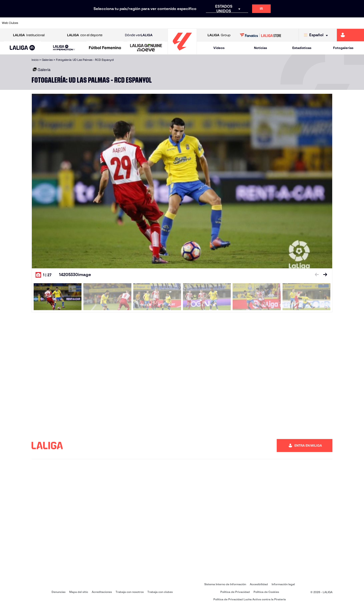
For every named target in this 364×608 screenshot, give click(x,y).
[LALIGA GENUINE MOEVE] (146, 48)
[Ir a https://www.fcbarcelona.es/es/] (118, 23)
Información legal (283, 584)
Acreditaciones (102, 592)
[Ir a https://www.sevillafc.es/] (324, 23)
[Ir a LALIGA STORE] (261, 35)
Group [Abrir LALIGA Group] (219, 35)
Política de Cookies (266, 592)
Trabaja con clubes (160, 592)
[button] (22, 48)
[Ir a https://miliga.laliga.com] (350, 35)
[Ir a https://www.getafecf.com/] (135, 23)
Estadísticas (302, 48)
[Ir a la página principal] (182, 52)
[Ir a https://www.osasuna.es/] (66, 23)
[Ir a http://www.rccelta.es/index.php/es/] (204, 23)
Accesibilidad (259, 584)
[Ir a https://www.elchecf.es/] (101, 23)
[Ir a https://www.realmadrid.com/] (273, 23)
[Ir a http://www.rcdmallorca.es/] (238, 23)
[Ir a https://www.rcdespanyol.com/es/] (221, 23)
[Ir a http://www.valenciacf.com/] (341, 23)
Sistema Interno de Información (225, 584)
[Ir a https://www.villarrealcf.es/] (359, 23)
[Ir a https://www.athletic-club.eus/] (32, 23)
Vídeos (219, 48)
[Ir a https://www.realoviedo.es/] (290, 23)
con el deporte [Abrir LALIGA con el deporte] (85, 35)
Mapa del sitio (79, 592)
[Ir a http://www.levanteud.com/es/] (169, 23)
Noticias (260, 48)
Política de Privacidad (235, 592)
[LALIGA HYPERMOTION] (64, 48)
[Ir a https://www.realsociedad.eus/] (307, 23)
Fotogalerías (343, 48)
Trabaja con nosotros (130, 592)
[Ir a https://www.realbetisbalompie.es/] (255, 23)
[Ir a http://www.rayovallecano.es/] (187, 23)
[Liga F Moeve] (105, 48)
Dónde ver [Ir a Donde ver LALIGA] (139, 35)
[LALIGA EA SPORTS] (22, 48)
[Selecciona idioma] (317, 35)
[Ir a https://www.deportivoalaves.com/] (83, 23)
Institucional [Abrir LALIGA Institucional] (29, 35)
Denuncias (58, 592)
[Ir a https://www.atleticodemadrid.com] (49, 23)
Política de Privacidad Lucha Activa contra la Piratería (250, 599)
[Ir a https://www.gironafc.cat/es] (152, 23)
